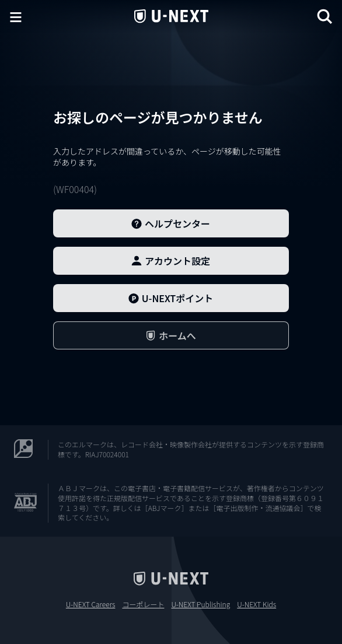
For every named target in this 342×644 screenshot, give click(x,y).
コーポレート (143, 604)
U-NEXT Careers (91, 604)
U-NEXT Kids (256, 604)
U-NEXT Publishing (200, 604)
